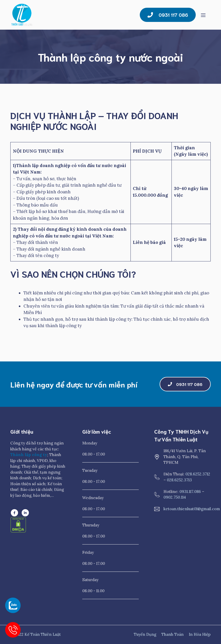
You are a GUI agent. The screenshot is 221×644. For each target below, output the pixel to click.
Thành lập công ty (29, 455)
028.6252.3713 (179, 480)
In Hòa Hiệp (200, 634)
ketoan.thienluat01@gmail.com (192, 509)
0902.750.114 (175, 497)
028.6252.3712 (198, 474)
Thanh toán (173, 634)
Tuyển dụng (145, 634)
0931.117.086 (190, 492)
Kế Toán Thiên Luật (43, 634)
